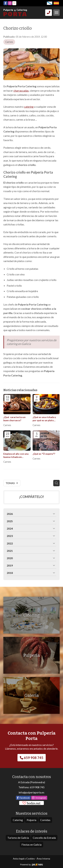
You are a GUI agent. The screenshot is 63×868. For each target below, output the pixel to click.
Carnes (9, 42)
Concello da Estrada (44, 838)
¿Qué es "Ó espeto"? (44, 454)
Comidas (45, 820)
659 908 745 (37, 787)
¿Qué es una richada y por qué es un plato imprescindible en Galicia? (44, 419)
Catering (18, 820)
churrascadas (21, 91)
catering (29, 107)
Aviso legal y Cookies (24, 859)
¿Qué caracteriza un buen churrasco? (14, 419)
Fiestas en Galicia (32, 845)
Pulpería (32, 820)
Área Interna (43, 859)
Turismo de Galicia (18, 838)
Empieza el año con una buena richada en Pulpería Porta (16, 456)
